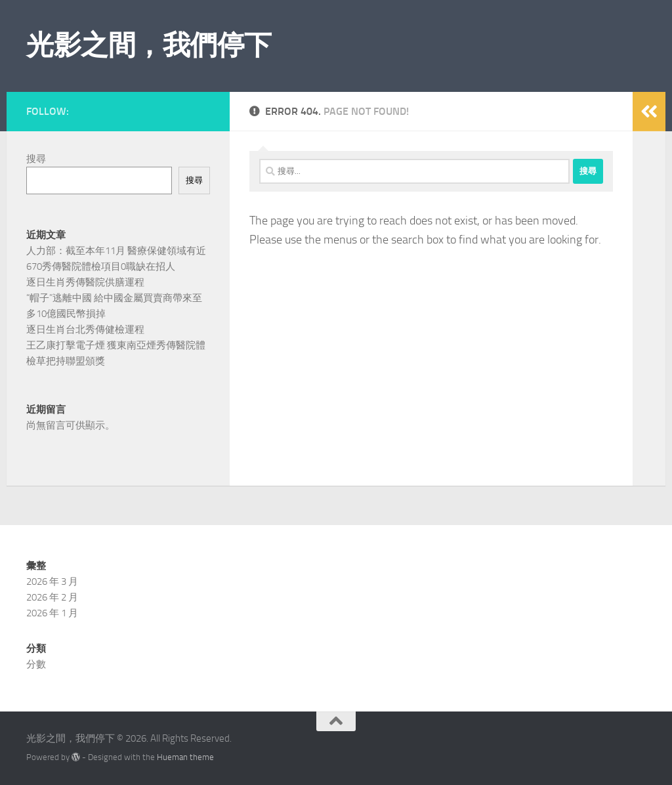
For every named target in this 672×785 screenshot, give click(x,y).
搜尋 (36, 159)
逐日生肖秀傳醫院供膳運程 (85, 282)
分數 (36, 664)
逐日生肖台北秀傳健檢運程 (85, 329)
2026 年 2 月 (52, 597)
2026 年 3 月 (52, 582)
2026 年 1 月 (52, 613)
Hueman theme (185, 757)
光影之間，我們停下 (149, 45)
